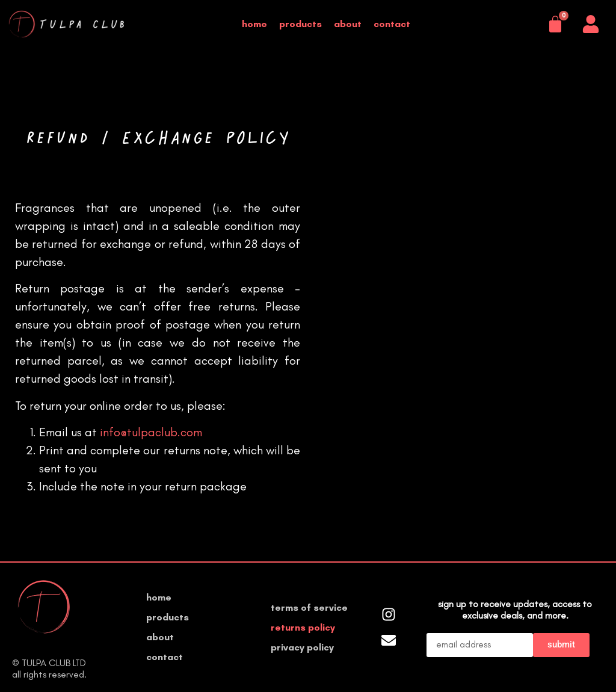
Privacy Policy (302, 647)
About (348, 24)
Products (300, 24)
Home (254, 24)
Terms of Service (309, 607)
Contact (392, 24)
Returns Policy (303, 627)
